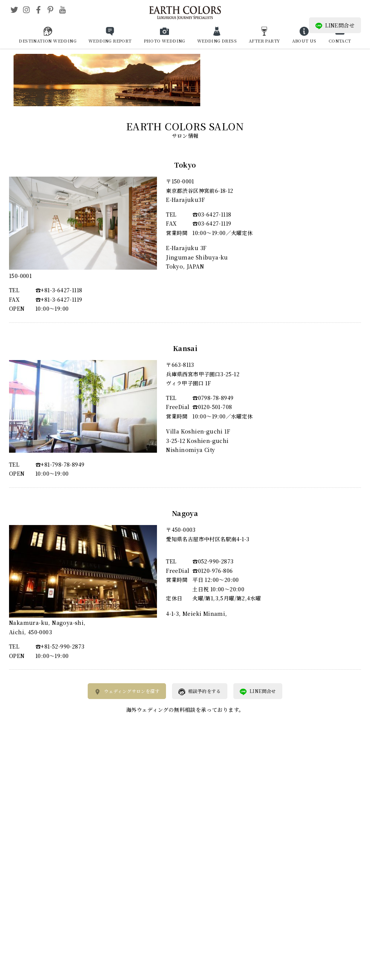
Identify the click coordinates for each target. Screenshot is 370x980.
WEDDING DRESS (217, 41)
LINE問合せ (335, 25)
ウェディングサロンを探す (127, 691)
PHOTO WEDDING (164, 41)
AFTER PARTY (264, 41)
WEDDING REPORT (110, 41)
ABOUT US (304, 41)
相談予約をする (200, 691)
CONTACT (340, 41)
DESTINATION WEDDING (48, 41)
